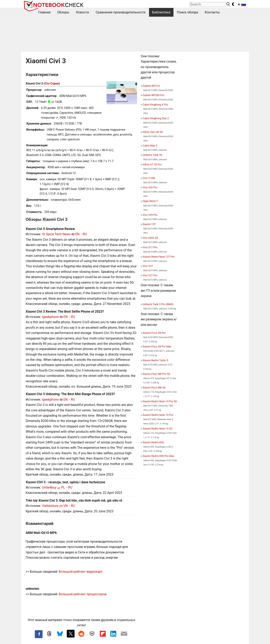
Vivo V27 (148, 266)
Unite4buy (49, 487)
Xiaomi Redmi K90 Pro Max (158, 456)
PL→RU (67, 487)
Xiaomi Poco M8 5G (154, 388)
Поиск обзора (188, 12)
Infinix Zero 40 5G (153, 132)
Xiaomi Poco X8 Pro (154, 333)
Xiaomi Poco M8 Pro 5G (156, 374)
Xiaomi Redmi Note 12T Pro (159, 257)
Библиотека (161, 12)
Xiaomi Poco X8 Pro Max (157, 346)
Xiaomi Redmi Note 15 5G (157, 429)
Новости (82, 12)
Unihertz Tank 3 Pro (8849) (158, 304)
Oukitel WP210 (151, 86)
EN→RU (81, 234)
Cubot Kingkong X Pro (155, 105)
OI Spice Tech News (56, 234)
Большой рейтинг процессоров (83, 594)
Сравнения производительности (121, 12)
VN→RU (69, 506)
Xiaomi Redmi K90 (153, 442)
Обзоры (63, 12)
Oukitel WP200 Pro (153, 95)
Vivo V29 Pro (150, 215)
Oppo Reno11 (150, 201)
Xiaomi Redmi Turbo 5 (155, 360)
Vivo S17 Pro (150, 247)
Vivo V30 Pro (150, 187)
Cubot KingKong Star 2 (156, 118)
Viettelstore (50, 506)
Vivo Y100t (149, 178)
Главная (44, 12)
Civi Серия (52, 84)
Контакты (212, 12)
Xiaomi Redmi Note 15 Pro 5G (160, 401)
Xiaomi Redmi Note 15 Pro (158, 415)
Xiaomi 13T (149, 224)
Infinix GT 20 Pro (152, 164)
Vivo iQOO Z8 (150, 238)
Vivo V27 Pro (150, 275)
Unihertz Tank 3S (152, 155)
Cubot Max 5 (150, 146)
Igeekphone (50, 317)
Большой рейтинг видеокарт (81, 572)
